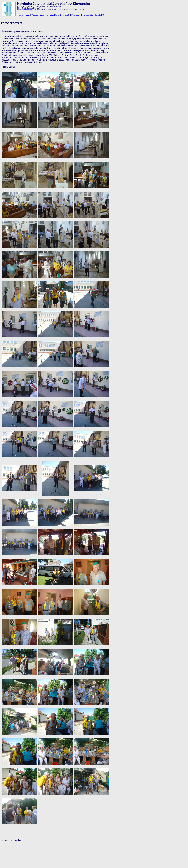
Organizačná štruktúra (49, 15)
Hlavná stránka (23, 15)
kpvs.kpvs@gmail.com (29, 10)
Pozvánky (75, 15)
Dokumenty (65, 15)
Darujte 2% (99, 15)
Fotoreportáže (87, 15)
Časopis (35, 15)
